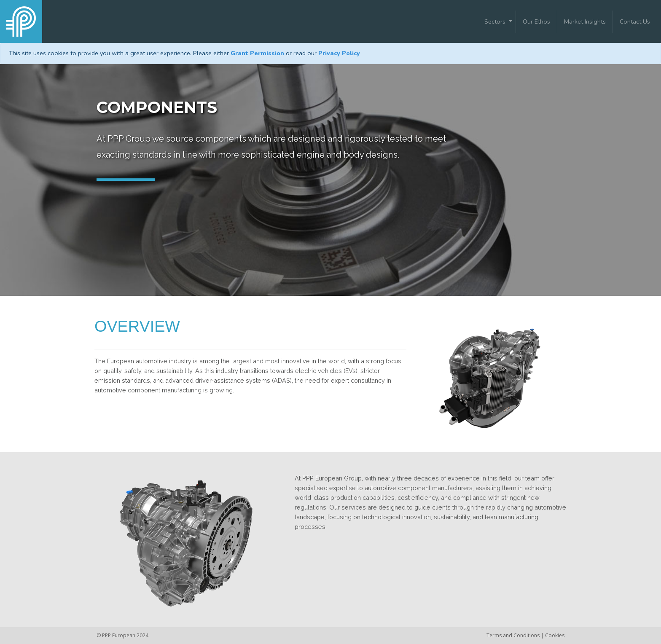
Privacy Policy (339, 53)
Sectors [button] (496, 21)
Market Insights (585, 21)
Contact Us (635, 21)
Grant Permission (257, 53)
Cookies (555, 635)
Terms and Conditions (514, 635)
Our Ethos (536, 21)
